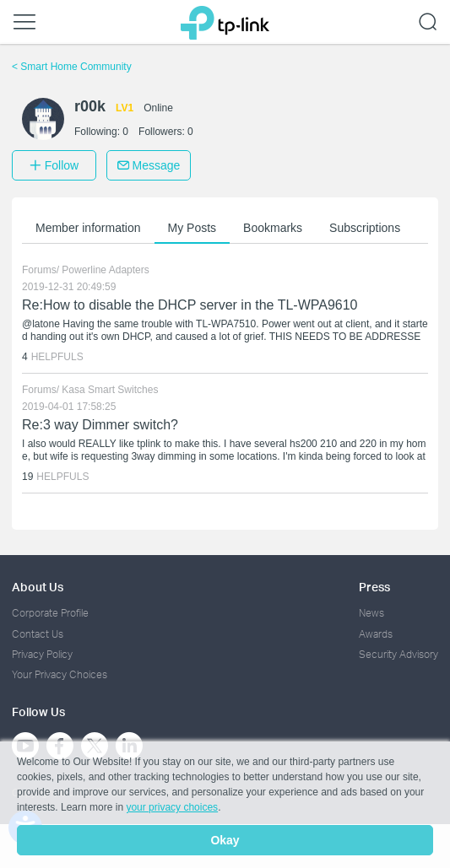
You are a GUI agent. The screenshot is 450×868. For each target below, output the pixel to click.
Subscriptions (365, 228)
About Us (38, 587)
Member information (88, 228)
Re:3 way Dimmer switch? (100, 425)
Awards (376, 634)
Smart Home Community (72, 67)
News (371, 613)
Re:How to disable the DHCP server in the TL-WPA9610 (190, 305)
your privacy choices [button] (172, 807)
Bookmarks (273, 228)
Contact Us (38, 634)
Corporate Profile (50, 613)
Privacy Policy (42, 654)
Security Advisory (398, 654)
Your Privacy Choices (60, 674)
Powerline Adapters (105, 270)
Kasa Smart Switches (110, 390)
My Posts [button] (192, 228)
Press (374, 587)
